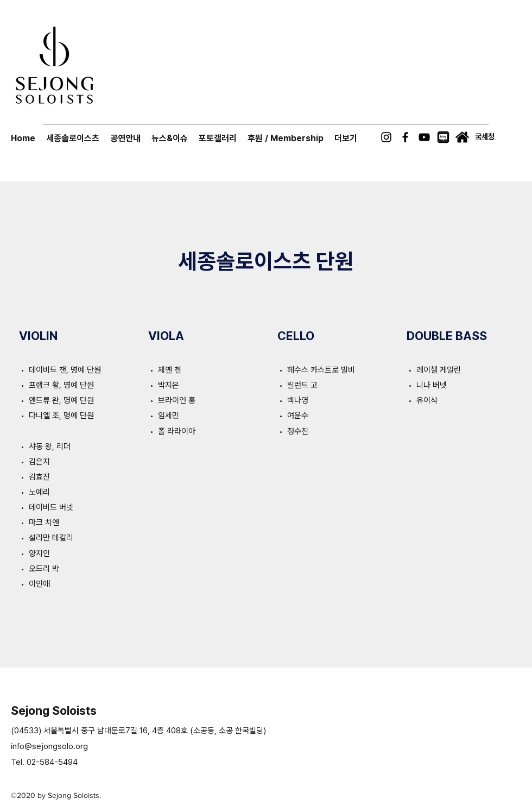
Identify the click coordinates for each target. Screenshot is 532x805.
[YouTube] (424, 137)
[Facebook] (405, 137)
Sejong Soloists (54, 710)
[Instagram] (386, 137)
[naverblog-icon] (443, 137)
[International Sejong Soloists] (462, 137)
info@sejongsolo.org (49, 746)
